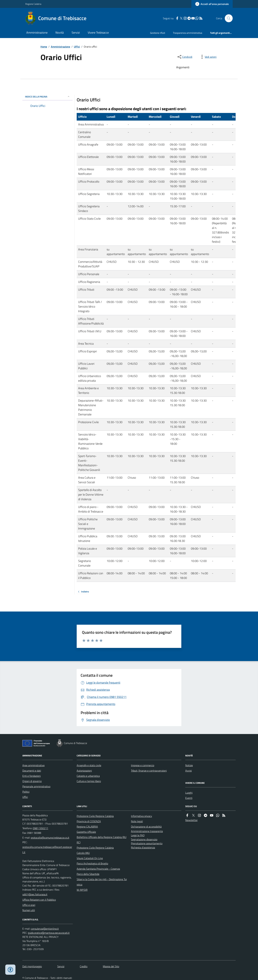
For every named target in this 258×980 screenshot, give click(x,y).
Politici (26, 792)
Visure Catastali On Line (90, 858)
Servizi (76, 33)
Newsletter (191, 820)
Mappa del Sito (111, 966)
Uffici (77, 47)
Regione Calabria (33, 4)
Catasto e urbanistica (88, 776)
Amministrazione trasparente (147, 831)
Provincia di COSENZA (89, 821)
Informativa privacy (142, 816)
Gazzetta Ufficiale (86, 832)
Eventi (189, 798)
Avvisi (188, 771)
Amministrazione (37, 33)
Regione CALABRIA (87, 827)
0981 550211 (40, 828)
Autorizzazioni (84, 771)
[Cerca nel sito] (227, 18)
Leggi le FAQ (138, 835)
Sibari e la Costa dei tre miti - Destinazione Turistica (102, 882)
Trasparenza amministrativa (188, 33)
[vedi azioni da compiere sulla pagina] (208, 57)
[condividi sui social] (185, 57)
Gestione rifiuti (158, 33)
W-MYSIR (82, 890)
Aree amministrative (33, 765)
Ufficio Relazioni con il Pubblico (39, 900)
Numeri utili (29, 910)
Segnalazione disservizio (144, 839)
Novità (60, 33)
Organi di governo (32, 781)
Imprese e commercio (143, 765)
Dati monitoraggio (32, 966)
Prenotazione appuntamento (147, 843)
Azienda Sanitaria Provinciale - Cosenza (98, 869)
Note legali (137, 821)
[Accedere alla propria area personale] (212, 4)
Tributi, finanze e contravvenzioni (149, 771)
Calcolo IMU (83, 853)
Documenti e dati (32, 771)
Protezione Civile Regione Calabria (95, 816)
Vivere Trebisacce (98, 33)
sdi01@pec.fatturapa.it (35, 894)
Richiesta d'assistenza (143, 847)
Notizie (189, 765)
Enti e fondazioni (32, 776)
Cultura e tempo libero (89, 781)
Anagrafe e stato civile (89, 765)
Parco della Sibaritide (88, 874)
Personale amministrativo (36, 786)
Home (44, 47)
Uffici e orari (29, 905)
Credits (84, 966)
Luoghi (189, 793)
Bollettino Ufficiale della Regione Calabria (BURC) (102, 840)
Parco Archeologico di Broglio (92, 863)
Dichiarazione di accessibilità (146, 827)
